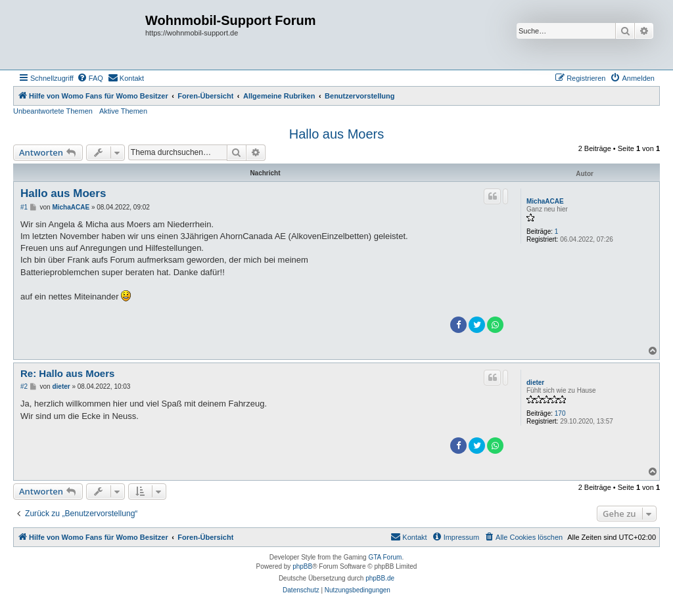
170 (560, 413)
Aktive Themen (123, 111)
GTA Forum (385, 557)
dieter (535, 383)
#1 (24, 207)
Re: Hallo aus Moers (67, 373)
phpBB (302, 566)
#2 (24, 386)
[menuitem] (90, 78)
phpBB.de (380, 578)
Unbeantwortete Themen (53, 111)
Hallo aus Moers (337, 134)
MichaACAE (545, 201)
